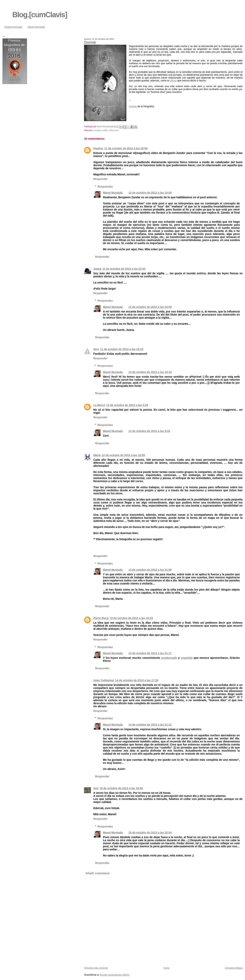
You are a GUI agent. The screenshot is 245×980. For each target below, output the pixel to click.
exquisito (187, 658)
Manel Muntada (36, 27)
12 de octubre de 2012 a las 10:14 (150, 372)
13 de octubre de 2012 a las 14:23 (131, 618)
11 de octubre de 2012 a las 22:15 (122, 349)
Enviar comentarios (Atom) (115, 975)
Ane (96, 788)
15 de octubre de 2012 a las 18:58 (121, 788)
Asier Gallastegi (104, 680)
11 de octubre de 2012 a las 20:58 (126, 148)
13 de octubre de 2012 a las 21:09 (150, 570)
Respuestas (105, 186)
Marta (97, 455)
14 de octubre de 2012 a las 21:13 (150, 725)
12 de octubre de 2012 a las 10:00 (150, 193)
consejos (97, 130)
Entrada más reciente (96, 968)
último (173, 81)
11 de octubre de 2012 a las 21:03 (124, 269)
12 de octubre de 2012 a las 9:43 (149, 431)
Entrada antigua (234, 968)
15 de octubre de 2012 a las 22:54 (150, 833)
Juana (97, 269)
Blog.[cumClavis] (40, 15)
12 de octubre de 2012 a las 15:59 (123, 455)
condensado (169, 658)
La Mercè (99, 405)
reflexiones (114, 130)
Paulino (98, 148)
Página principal (13, 27)
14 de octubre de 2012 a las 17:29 (137, 680)
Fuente (133, 106)
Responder (100, 179)
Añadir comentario (98, 873)
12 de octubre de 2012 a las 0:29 (127, 405)
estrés (105, 130)
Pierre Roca (101, 618)
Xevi (96, 349)
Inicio (166, 968)
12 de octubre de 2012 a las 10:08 (150, 307)
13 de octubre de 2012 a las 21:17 (150, 653)
